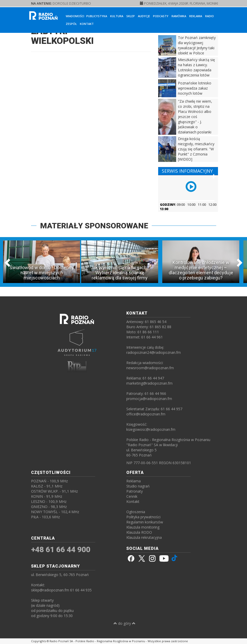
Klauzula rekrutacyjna (144, 537)
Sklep (131, 16)
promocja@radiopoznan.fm (149, 399)
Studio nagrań (138, 486)
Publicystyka (97, 16)
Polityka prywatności (143, 517)
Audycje (144, 16)
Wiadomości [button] (75, 16)
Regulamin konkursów (145, 522)
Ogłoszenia (136, 512)
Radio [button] (210, 16)
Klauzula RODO (139, 532)
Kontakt (87, 24)
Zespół (71, 24)
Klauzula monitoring (143, 527)
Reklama (196, 16)
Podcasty (161, 16)
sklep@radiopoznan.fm (50, 590)
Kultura (117, 16)
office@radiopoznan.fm (146, 414)
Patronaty (135, 491)
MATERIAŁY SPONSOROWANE (94, 226)
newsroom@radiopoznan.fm (150, 368)
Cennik (132, 496)
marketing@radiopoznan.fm (149, 383)
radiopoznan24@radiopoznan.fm (154, 352)
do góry (125, 623)
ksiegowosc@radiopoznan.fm (151, 429)
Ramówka (179, 16)
